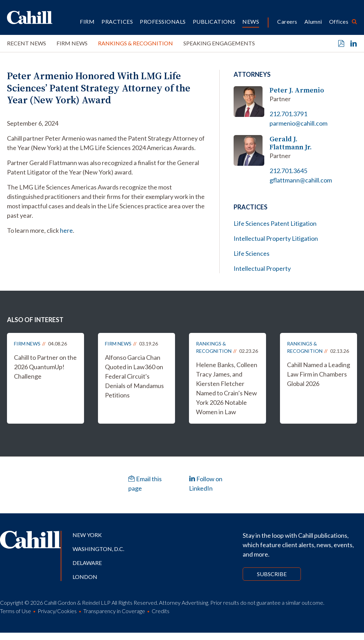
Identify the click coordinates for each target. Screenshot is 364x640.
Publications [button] (214, 21)
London (85, 577)
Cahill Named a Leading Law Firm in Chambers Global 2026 (318, 374)
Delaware (87, 563)
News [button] (251, 21)
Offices (339, 21)
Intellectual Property (262, 268)
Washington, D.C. (98, 549)
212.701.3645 (288, 171)
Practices (117, 21)
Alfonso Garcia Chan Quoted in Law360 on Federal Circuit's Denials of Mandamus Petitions (134, 376)
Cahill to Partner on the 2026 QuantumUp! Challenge (45, 367)
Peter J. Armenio (297, 90)
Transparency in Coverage (114, 611)
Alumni (313, 21)
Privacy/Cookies (57, 611)
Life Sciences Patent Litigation (275, 223)
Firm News (72, 43)
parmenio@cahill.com (298, 123)
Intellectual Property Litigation (276, 238)
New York (87, 535)
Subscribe (272, 574)
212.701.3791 (288, 114)
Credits (161, 611)
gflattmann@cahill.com (301, 180)
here (66, 230)
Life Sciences (252, 253)
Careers (287, 21)
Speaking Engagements (219, 43)
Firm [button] (87, 21)
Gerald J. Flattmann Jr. (291, 143)
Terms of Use (16, 611)
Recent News (26, 43)
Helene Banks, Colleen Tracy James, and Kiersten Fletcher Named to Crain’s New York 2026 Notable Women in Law (227, 388)
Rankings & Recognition (135, 43)
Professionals (163, 21)
